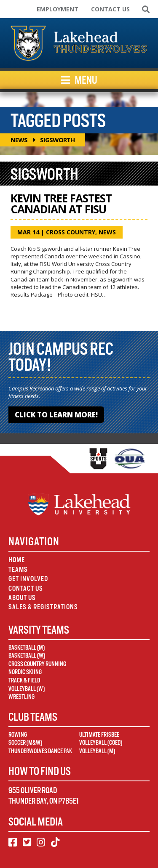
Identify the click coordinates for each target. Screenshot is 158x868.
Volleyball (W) (27, 689)
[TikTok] (55, 842)
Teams (18, 569)
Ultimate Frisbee (99, 735)
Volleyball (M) (97, 751)
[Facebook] (13, 842)
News (19, 140)
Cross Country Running (37, 664)
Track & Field (24, 680)
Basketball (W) (27, 656)
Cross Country (71, 232)
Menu (79, 80)
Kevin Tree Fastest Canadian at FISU (61, 204)
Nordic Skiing (25, 672)
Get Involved (28, 579)
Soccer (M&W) (25, 743)
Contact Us (110, 9)
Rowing (18, 735)
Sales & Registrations (43, 607)
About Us (22, 598)
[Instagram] (41, 842)
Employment (58, 9)
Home (17, 560)
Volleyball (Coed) (101, 743)
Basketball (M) (27, 648)
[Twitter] (27, 842)
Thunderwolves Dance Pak (40, 751)
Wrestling (21, 697)
